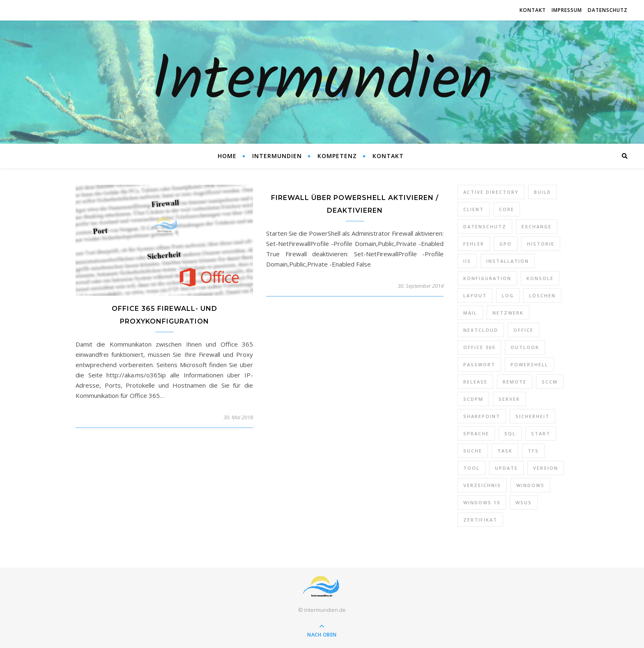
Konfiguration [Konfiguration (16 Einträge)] (487, 278)
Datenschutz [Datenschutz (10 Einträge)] (485, 226)
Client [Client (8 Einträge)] (474, 209)
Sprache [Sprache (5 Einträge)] (476, 433)
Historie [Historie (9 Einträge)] (541, 244)
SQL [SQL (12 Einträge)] (510, 433)
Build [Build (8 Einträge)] (543, 192)
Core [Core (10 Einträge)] (507, 209)
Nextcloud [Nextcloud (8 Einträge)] (481, 330)
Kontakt (533, 10)
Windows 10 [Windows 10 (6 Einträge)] (482, 502)
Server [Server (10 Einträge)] (509, 399)
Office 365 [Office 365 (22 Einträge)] (479, 347)
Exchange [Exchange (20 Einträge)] (537, 226)
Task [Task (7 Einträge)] (505, 451)
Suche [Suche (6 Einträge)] (473, 451)
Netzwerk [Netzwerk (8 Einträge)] (508, 313)
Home (227, 156)
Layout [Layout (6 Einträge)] (475, 295)
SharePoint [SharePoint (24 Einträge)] (482, 416)
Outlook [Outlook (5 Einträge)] (525, 347)
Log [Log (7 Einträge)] (508, 295)
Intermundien (322, 82)
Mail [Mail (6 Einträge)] (470, 313)
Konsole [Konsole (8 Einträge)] (540, 278)
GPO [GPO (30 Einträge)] (506, 244)
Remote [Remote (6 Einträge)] (515, 382)
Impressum (567, 10)
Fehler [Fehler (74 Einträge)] (474, 244)
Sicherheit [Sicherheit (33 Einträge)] (532, 416)
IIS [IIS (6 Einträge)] (467, 261)
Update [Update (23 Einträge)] (506, 468)
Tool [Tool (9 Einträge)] (471, 468)
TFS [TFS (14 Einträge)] (533, 451)
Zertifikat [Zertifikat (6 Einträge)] (480, 520)
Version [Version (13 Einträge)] (546, 468)
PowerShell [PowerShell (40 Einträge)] (529, 364)
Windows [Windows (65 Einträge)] (530, 485)
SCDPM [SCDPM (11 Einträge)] (473, 399)
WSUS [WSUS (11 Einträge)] (524, 502)
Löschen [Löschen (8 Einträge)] (542, 295)
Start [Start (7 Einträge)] (541, 433)
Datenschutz (608, 10)
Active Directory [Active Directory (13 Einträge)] (491, 192)
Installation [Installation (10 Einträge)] (508, 261)
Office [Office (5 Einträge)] (523, 330)
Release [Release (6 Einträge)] (475, 382)
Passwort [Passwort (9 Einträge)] (479, 364)
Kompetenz (337, 156)
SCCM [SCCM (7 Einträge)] (550, 382)
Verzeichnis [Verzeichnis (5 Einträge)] (482, 485)
